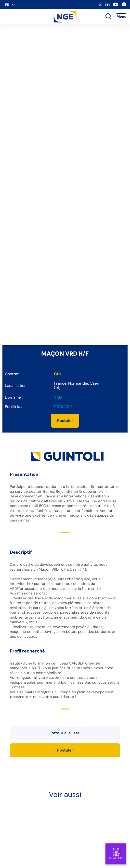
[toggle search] (108, 17)
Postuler (65, 421)
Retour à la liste (65, 733)
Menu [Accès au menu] (121, 16)
